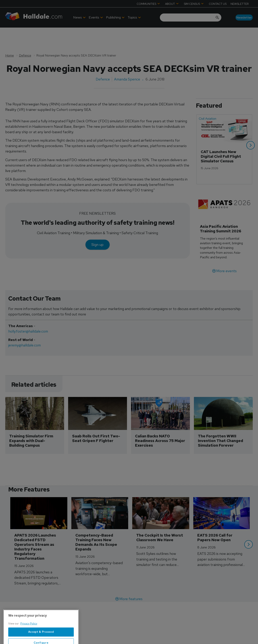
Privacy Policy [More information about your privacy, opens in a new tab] (29, 639)
